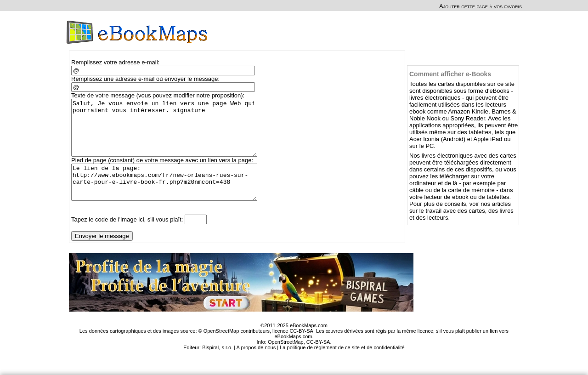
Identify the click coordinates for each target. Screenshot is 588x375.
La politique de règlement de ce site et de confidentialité (342, 365)
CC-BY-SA (318, 360)
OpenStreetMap (286, 360)
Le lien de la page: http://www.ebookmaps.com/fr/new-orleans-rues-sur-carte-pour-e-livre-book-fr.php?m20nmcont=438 (168, 197)
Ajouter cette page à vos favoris (481, 6)
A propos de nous (256, 365)
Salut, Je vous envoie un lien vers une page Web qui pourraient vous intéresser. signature (168, 133)
